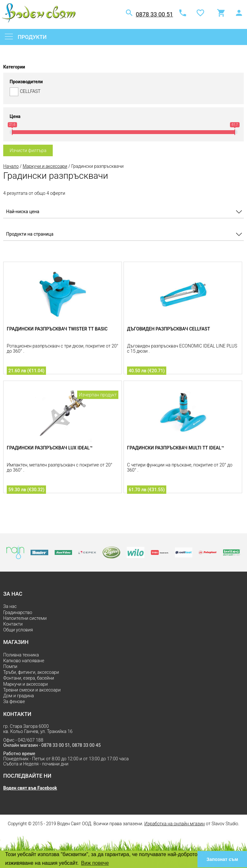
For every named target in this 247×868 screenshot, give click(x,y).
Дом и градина (18, 696)
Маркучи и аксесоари (45, 166)
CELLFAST (123, 92)
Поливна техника (21, 655)
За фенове (14, 701)
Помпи (10, 666)
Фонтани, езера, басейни (29, 678)
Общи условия (18, 630)
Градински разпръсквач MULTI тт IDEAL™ (175, 448)
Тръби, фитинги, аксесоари (31, 672)
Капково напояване (24, 661)
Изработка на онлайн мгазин (175, 824)
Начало (11, 166)
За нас (10, 606)
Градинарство (18, 612)
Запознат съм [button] (222, 859)
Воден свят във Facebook (30, 788)
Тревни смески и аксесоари (32, 690)
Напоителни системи (25, 618)
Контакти (13, 624)
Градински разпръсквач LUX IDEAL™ (50, 448)
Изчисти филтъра (28, 150)
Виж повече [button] (95, 863)
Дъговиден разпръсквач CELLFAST (169, 329)
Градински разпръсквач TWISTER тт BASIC (57, 329)
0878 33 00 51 (154, 14)
